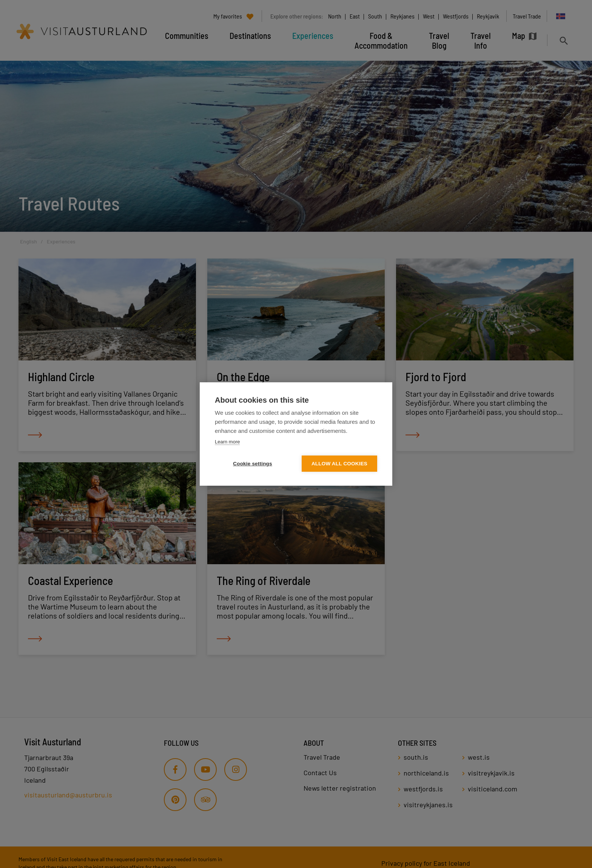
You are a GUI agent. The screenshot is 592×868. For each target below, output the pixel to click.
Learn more (227, 442)
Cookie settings (253, 464)
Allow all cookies (339, 464)
